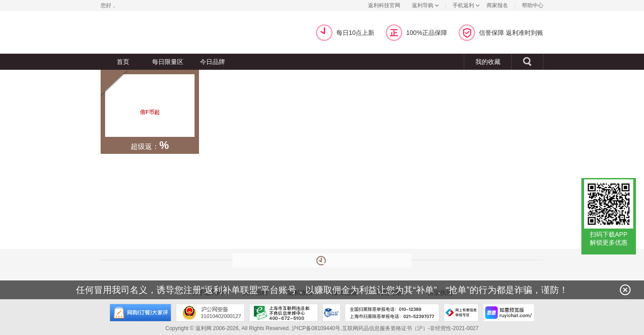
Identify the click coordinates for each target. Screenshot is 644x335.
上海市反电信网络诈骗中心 (331, 313)
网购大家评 (140, 313)
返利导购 (423, 5)
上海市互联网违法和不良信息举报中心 (284, 313)
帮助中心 (533, 5)
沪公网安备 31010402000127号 (210, 313)
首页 (123, 62)
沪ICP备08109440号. (317, 328)
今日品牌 (212, 62)
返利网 (118, 32)
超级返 (218, 32)
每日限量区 (168, 62)
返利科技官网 (384, 5)
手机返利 (463, 5)
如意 (509, 313)
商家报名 (497, 5)
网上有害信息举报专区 (461, 313)
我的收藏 (488, 62)
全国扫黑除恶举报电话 (392, 313)
